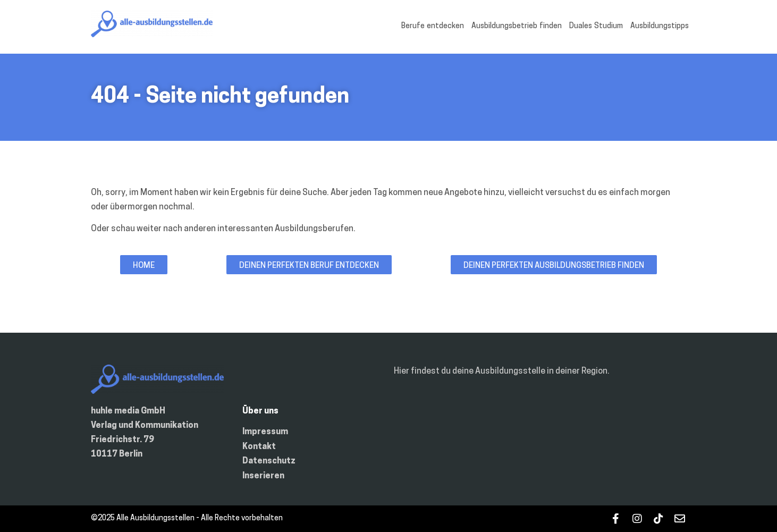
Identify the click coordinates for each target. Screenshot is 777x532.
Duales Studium (596, 26)
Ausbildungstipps (660, 26)
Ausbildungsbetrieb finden (517, 26)
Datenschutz (269, 461)
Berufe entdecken (433, 26)
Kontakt (259, 447)
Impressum (265, 432)
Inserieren (263, 476)
